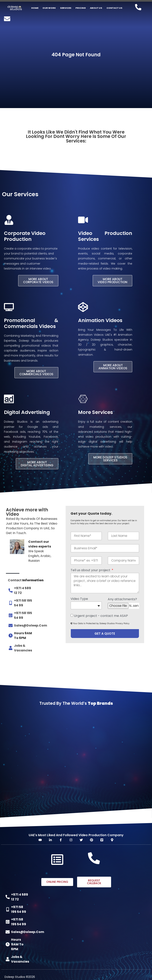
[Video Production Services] (83, 220)
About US (96, 8)
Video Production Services (105, 236)
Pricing (81, 8)
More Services (95, 412)
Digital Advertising (27, 412)
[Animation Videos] (83, 307)
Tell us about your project (91, 570)
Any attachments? (122, 599)
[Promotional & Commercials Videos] (9, 307)
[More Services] (83, 399)
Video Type (79, 599)
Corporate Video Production (25, 236)
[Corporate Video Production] (9, 220)
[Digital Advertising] (9, 399)
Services (66, 8)
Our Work (49, 8)
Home (35, 8)
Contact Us (114, 8)
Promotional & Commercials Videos (31, 323)
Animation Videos (100, 320)
